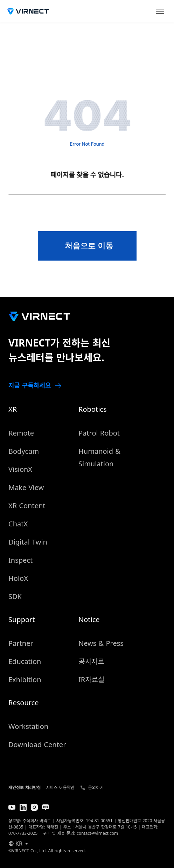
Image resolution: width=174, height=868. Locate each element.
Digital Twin (28, 542)
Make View (26, 487)
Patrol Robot (99, 433)
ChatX (18, 524)
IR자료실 (91, 680)
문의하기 (96, 787)
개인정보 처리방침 (25, 787)
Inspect (20, 560)
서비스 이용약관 (60, 787)
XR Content (27, 506)
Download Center (37, 745)
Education (25, 661)
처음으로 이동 (89, 246)
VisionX (20, 469)
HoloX (18, 578)
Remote (21, 433)
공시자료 (91, 661)
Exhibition (25, 680)
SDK (15, 596)
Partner (21, 643)
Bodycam (24, 451)
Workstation (28, 726)
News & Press (101, 643)
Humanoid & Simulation (99, 457)
